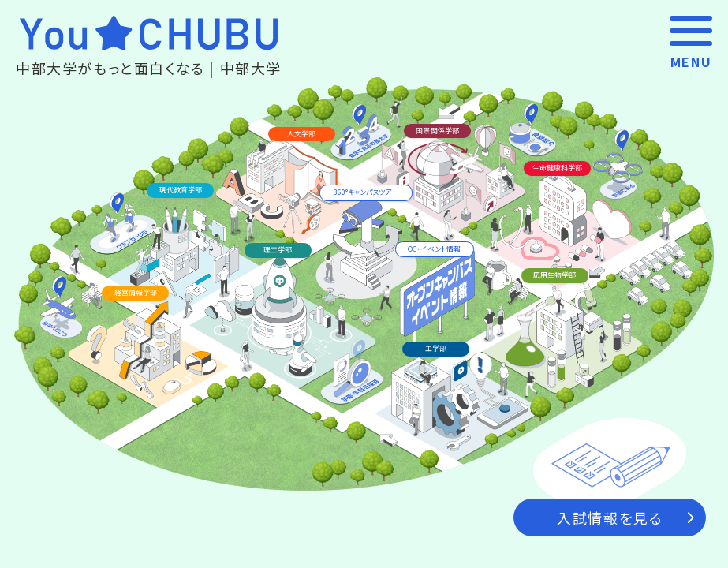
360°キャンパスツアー (366, 192)
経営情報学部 (136, 292)
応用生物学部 (554, 275)
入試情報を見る (625, 518)
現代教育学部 (181, 190)
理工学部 (278, 250)
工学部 (436, 348)
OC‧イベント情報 (434, 249)
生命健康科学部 (557, 168)
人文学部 (301, 134)
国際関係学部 (437, 131)
